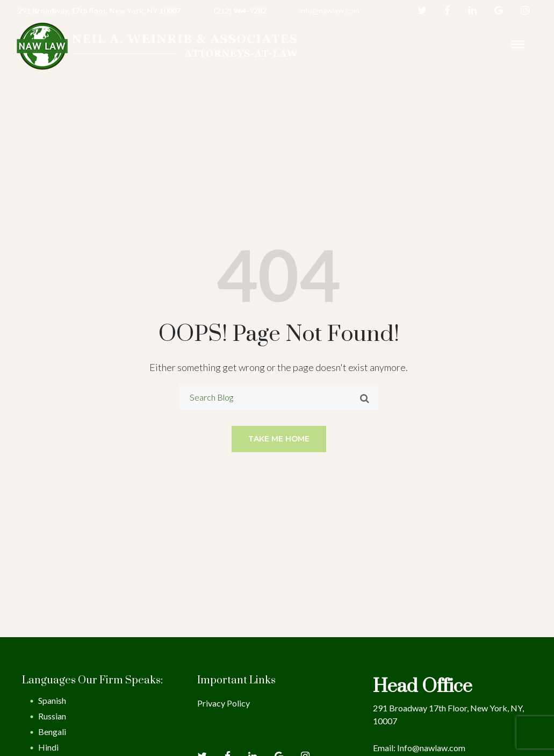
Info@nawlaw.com (431, 748)
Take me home (279, 439)
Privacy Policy (224, 703)
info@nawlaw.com (329, 10)
